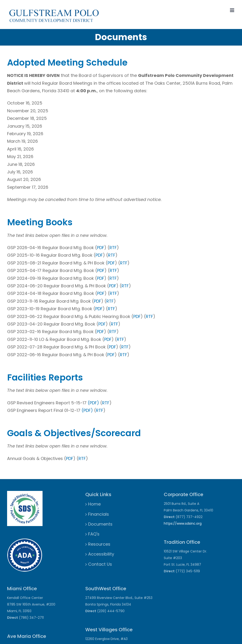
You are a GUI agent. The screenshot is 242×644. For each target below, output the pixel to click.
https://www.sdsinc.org (183, 523)
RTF (113, 248)
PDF (101, 248)
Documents (100, 524)
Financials (99, 514)
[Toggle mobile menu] (232, 10)
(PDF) (93, 403)
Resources (99, 544)
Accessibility (101, 554)
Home (94, 504)
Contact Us (100, 564)
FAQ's (94, 534)
